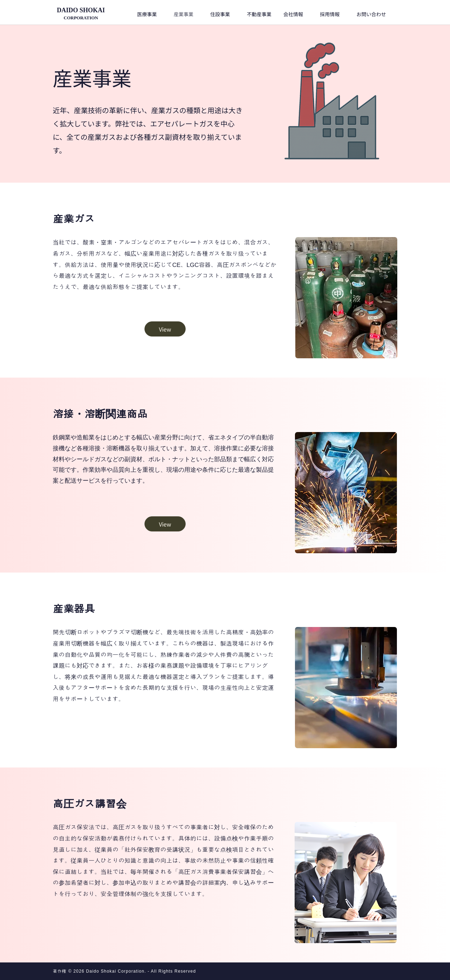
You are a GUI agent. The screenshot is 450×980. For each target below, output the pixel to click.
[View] (165, 329)
